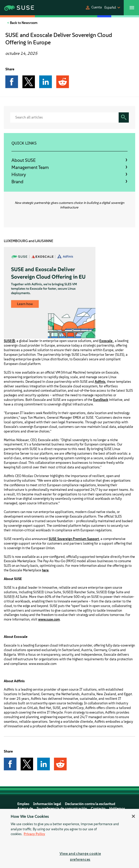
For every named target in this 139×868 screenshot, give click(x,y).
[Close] (133, 816)
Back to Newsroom (23, 23)
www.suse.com (49, 619)
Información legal (47, 804)
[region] (69, 838)
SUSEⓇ (9, 341)
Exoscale (106, 341)
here (45, 570)
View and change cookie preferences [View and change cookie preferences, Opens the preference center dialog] (80, 856)
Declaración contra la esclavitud (90, 804)
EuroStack (101, 400)
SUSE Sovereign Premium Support (74, 539)
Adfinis (100, 382)
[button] (93, 8)
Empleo (23, 804)
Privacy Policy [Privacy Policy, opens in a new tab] (34, 834)
